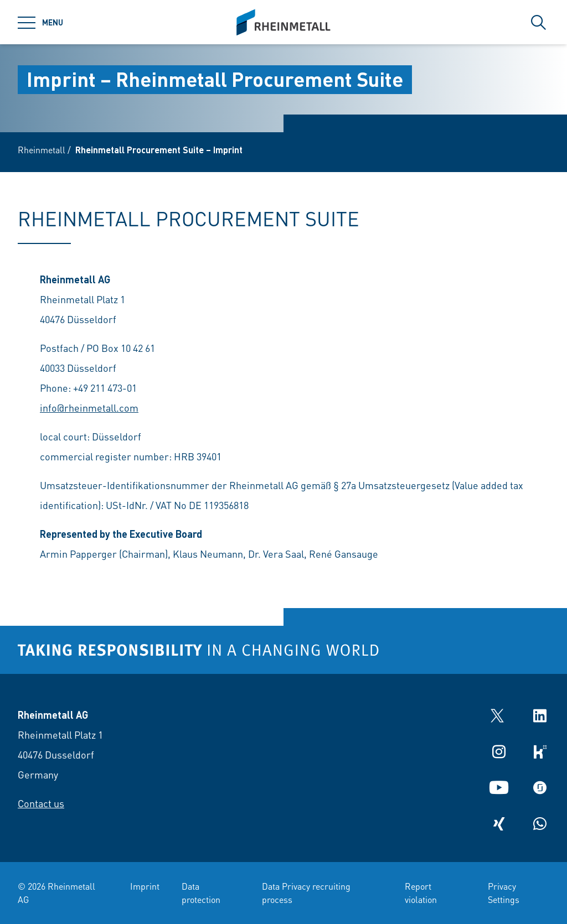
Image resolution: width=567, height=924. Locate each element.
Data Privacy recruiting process (306, 893)
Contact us (41, 803)
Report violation (421, 893)
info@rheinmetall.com (89, 408)
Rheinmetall (42, 150)
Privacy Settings (504, 893)
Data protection (201, 893)
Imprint (145, 886)
